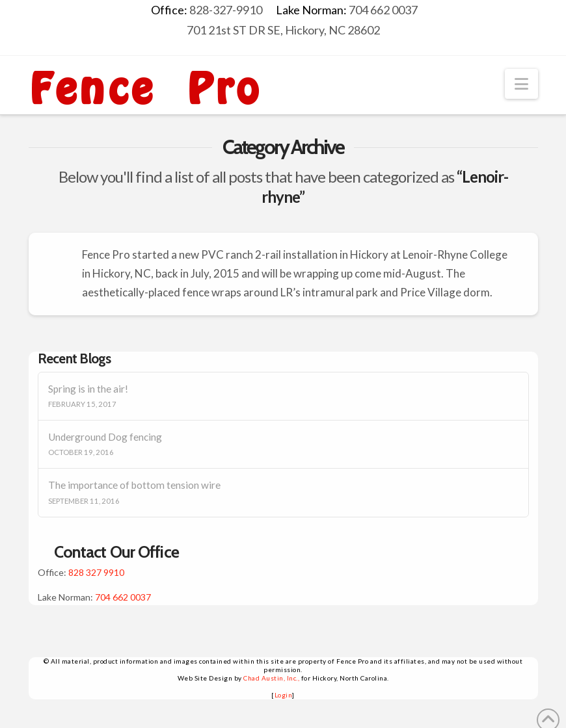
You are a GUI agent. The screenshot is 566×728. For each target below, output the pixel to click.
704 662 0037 (123, 597)
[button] (521, 84)
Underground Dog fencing (105, 437)
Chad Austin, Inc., (271, 678)
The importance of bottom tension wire (134, 485)
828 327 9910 (96, 572)
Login (284, 695)
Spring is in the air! (88, 389)
